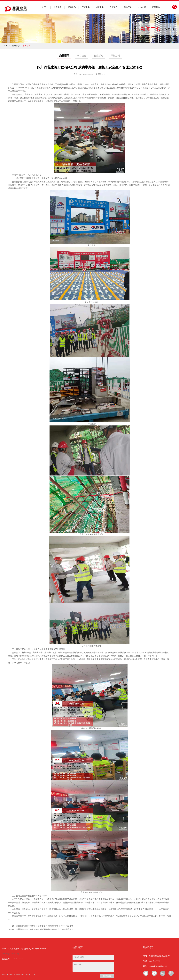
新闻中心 (72, 7)
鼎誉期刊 (115, 56)
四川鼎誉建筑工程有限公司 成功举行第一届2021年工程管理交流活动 (46, 929)
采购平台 (128, 7)
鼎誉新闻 (64, 55)
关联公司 (114, 7)
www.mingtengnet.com (25, 974)
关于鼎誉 (58, 7)
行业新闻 (98, 56)
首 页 (44, 7)
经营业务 (100, 7)
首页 (6, 46)
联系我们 (156, 7)
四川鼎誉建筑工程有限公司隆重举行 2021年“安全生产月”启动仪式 (45, 926)
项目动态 (82, 56)
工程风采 (86, 7)
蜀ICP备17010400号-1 (11, 954)
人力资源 (142, 7)
